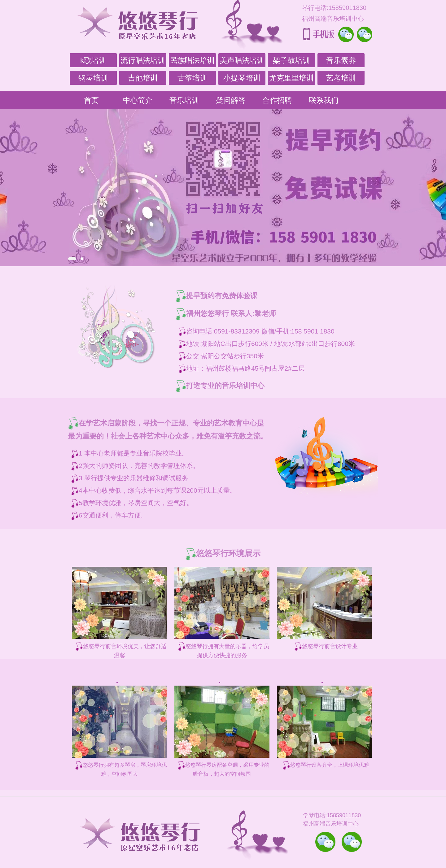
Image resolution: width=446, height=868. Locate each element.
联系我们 (324, 100)
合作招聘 (277, 100)
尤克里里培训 (291, 78)
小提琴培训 (242, 78)
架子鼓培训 (291, 60)
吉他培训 (143, 78)
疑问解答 (231, 100)
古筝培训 (192, 78)
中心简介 (138, 100)
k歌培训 (93, 60)
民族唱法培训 (192, 60)
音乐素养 (341, 60)
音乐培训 (184, 100)
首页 (91, 100)
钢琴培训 (93, 78)
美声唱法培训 (242, 60)
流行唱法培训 (143, 60)
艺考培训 (341, 78)
